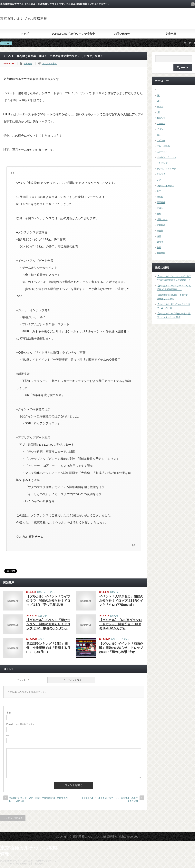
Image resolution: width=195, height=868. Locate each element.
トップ (25, 34)
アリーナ (161, 123)
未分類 (160, 231)
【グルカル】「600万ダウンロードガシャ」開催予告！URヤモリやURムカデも (121, 624)
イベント (51, 592)
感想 (159, 214)
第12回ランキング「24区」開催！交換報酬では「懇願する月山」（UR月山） (48, 648)
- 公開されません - (20, 724)
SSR (159, 101)
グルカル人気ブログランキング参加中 (73, 34)
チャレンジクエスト (166, 157)
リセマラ (161, 174)
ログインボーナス (165, 186)
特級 (159, 236)
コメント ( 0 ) (24, 680)
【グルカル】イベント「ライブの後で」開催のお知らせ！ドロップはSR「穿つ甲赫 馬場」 (48, 601)
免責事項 (171, 34)
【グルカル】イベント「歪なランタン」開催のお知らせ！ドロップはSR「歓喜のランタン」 (48, 624)
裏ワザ (160, 242)
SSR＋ (160, 107)
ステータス (162, 152)
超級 (159, 247)
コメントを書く (49, 63)
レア (159, 180)
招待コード (162, 219)
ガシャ (160, 135)
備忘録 (160, 197)
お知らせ (28, 63)
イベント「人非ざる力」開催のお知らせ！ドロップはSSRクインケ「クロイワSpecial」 (121, 601)
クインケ (161, 140)
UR (158, 112)
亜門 (159, 191)
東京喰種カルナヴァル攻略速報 (24, 19)
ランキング (162, 163)
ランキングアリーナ (166, 169)
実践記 (160, 208)
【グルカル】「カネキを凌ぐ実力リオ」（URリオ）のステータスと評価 (110, 799)
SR (158, 95)
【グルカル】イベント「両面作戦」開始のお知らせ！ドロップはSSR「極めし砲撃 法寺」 (121, 648)
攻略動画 (161, 225)
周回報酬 (161, 202)
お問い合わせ (122, 34)
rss (193, 4)
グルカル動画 (163, 146)
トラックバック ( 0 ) (71, 680)
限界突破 (161, 253)
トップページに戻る (13, 818)
